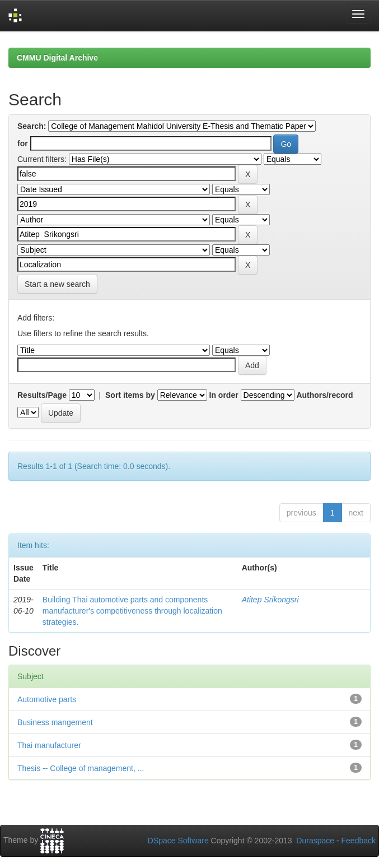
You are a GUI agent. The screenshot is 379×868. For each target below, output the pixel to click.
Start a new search (57, 284)
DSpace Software (178, 841)
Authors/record (324, 395)
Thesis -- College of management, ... (81, 768)
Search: (32, 126)
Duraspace (315, 841)
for (23, 143)
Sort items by (130, 395)
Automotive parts (47, 699)
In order (224, 395)
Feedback (359, 841)
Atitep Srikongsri (270, 600)
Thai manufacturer (49, 745)
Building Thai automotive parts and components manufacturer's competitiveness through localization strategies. (132, 611)
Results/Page (42, 395)
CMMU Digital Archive (57, 58)
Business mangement (55, 722)
